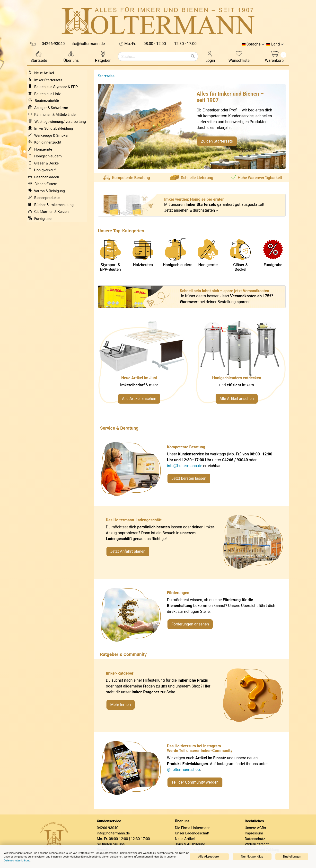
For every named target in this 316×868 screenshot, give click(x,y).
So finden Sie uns (111, 844)
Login (210, 56)
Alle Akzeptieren (209, 856)
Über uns (71, 56)
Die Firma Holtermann (193, 828)
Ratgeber (103, 56)
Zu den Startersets (217, 141)
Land (276, 44)
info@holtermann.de (185, 466)
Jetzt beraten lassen (189, 478)
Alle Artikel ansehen (139, 399)
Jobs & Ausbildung (190, 844)
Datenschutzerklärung (17, 861)
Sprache (254, 44)
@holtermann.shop (183, 770)
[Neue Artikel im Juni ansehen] (143, 365)
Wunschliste (239, 56)
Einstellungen (292, 856)
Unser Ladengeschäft (192, 833)
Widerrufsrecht (257, 844)
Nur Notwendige (252, 856)
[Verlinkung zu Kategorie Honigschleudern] (241, 365)
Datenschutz (255, 839)
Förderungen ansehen (190, 624)
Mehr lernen (121, 705)
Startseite (39, 56)
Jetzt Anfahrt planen (128, 551)
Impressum (254, 833)
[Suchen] (193, 56)
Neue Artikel (185, 839)
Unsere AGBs (255, 828)
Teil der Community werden (195, 782)
